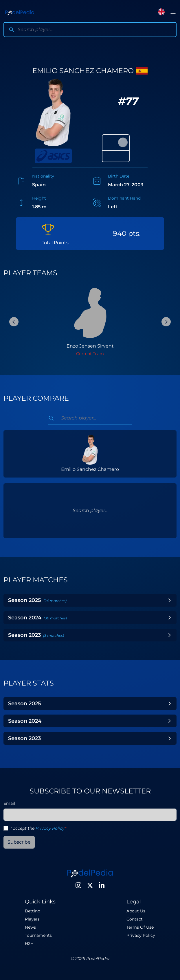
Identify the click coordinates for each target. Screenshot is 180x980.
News (30, 927)
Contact (135, 919)
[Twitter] (90, 885)
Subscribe (19, 842)
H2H (29, 943)
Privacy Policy (50, 828)
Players (32, 919)
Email (9, 803)
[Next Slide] (166, 322)
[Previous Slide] (14, 322)
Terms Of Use (140, 927)
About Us (136, 911)
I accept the (38, 828)
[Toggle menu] (173, 12)
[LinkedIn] (102, 885)
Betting (33, 911)
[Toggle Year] (170, 600)
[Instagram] (78, 885)
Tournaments (38, 935)
